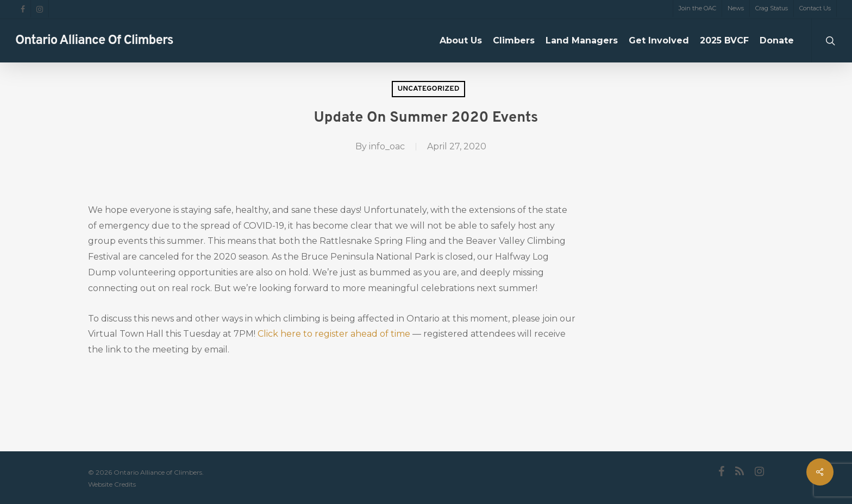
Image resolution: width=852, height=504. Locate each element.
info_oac (387, 146)
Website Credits (112, 484)
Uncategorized (428, 89)
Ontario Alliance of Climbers (94, 41)
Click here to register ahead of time (334, 334)
